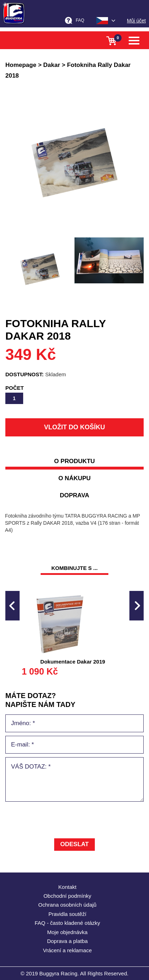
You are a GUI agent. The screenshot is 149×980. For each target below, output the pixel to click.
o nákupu (75, 478)
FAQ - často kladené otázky (67, 923)
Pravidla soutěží (68, 914)
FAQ (80, 20)
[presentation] (60, 821)
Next (137, 606)
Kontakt (68, 887)
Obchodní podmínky (67, 896)
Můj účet (136, 21)
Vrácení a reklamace (67, 950)
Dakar (52, 65)
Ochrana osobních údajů (67, 905)
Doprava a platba (67, 941)
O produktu (74, 461)
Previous (12, 606)
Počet (15, 388)
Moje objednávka (67, 932)
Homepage (21, 65)
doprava (75, 495)
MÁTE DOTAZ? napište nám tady (40, 700)
